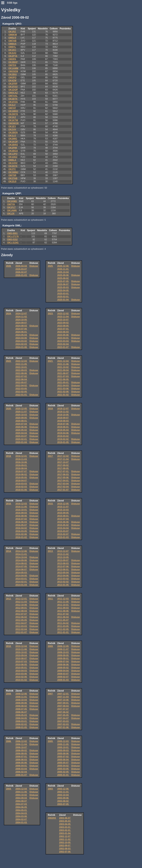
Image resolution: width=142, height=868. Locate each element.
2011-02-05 (63, 629)
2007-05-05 (63, 715)
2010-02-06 (21, 677)
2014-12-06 (21, 551)
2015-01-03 (63, 537)
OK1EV (12, 126)
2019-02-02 (63, 439)
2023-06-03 (63, 332)
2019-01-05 (63, 442)
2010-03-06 (21, 674)
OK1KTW (13, 120)
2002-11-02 (65, 839)
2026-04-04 (21, 266)
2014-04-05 (21, 576)
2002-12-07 (65, 836)
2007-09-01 (63, 703)
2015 (51, 504)
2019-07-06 (63, 424)
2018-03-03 (21, 484)
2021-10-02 (63, 367)
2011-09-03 (63, 608)
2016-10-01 (21, 510)
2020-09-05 (21, 418)
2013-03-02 (63, 579)
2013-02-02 (63, 582)
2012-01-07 (21, 632)
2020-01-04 (21, 442)
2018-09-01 (21, 465)
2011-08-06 (63, 611)
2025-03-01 (63, 294)
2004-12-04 (21, 789)
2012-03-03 (21, 626)
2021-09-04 (63, 370)
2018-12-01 (21, 456)
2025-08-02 (63, 278)
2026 (9, 266)
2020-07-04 (21, 424)
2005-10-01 (63, 747)
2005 (51, 741)
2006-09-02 (21, 751)
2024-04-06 (21, 338)
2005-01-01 (63, 775)
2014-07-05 (21, 567)
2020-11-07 (21, 412)
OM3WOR (13, 123)
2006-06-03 (21, 760)
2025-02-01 (63, 297)
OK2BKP (13, 62)
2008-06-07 (21, 712)
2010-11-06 (21, 649)
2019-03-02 (63, 436)
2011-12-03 (63, 599)
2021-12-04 (63, 361)
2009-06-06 (63, 665)
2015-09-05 (63, 513)
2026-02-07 (21, 272)
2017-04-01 (63, 481)
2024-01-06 (21, 347)
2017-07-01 (63, 471)
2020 (9, 409)
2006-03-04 (21, 769)
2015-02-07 (63, 534)
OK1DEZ (13, 157)
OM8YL (12, 47)
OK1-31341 (13, 243)
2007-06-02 (63, 712)
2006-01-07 (21, 775)
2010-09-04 (21, 655)
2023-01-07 (63, 347)
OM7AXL (13, 96)
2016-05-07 (21, 525)
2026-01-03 (21, 275)
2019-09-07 (63, 418)
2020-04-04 (21, 433)
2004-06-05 (21, 807)
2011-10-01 (63, 605)
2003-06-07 (65, 818)
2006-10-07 (21, 747)
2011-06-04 (63, 617)
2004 (9, 789)
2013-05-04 (63, 573)
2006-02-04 (21, 772)
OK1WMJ (13, 172)
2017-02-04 (63, 487)
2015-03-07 (63, 531)
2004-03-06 (21, 816)
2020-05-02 (21, 430)
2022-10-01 (21, 367)
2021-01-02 (63, 395)
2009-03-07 (63, 674)
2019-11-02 (63, 412)
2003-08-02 (63, 801)
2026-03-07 (21, 269)
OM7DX (12, 65)
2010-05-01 (21, 668)
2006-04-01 (21, 766)
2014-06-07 (21, 570)
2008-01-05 (21, 727)
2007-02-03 (63, 724)
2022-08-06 (21, 373)
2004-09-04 (21, 798)
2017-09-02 (63, 465)
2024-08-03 (21, 326)
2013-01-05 (63, 585)
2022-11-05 (21, 364)
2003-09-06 (63, 798)
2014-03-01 (21, 579)
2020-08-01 (21, 421)
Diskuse (34, 266)
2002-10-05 (65, 842)
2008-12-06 (21, 694)
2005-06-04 (63, 760)
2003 (51, 789)
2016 (9, 504)
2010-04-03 (21, 671)
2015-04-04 (63, 528)
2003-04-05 (65, 824)
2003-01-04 (65, 833)
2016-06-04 (21, 522)
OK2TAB (13, 178)
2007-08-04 (63, 706)
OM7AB (12, 41)
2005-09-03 (63, 751)
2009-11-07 (63, 649)
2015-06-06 (63, 522)
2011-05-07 (63, 620)
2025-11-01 (63, 269)
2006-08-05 (21, 754)
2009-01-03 (63, 680)
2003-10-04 (63, 795)
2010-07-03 (21, 662)
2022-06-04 (21, 379)
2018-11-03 (21, 459)
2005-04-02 (63, 766)
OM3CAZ (13, 93)
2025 (51, 266)
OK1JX (11, 214)
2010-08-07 (21, 659)
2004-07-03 (21, 804)
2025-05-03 (63, 287)
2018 (9, 456)
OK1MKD (13, 111)
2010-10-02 (21, 652)
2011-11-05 (63, 602)
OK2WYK (13, 114)
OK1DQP (13, 90)
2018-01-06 (21, 490)
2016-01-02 (21, 537)
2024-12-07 (21, 314)
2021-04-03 (63, 386)
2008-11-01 (21, 697)
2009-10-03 (63, 652)
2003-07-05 (63, 804)
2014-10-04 (21, 557)
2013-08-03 (63, 563)
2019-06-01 (63, 427)
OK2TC (12, 169)
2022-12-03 (21, 361)
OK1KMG (12, 201)
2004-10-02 (21, 795)
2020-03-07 (21, 436)
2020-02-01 (21, 439)
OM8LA (12, 160)
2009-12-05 (63, 646)
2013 (51, 551)
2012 (9, 599)
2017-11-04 (63, 459)
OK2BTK (13, 99)
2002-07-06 (65, 852)
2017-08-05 (63, 468)
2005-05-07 (63, 763)
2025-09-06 (63, 275)
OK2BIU (12, 74)
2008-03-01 (21, 721)
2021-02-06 (63, 392)
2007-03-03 (63, 721)
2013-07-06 (63, 567)
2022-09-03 (21, 370)
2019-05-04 (63, 430)
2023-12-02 (63, 314)
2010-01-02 (21, 680)
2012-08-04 (21, 611)
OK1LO (12, 136)
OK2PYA (13, 56)
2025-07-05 (63, 281)
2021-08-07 (63, 373)
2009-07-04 (63, 662)
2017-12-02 (63, 456)
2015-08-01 (63, 516)
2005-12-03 (63, 741)
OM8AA (12, 44)
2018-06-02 (21, 475)
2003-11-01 (63, 792)
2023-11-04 (63, 317)
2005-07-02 (63, 757)
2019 (51, 409)
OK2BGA (13, 151)
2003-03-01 (65, 827)
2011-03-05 (63, 626)
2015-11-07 (63, 507)
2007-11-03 (63, 697)
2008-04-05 (21, 718)
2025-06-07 (63, 284)
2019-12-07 (63, 409)
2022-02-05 (21, 392)
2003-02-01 (65, 830)
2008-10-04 (21, 700)
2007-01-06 (63, 727)
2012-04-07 (21, 623)
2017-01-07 (63, 490)
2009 (51, 646)
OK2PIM (13, 148)
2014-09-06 (21, 560)
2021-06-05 (63, 379)
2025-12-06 (63, 266)
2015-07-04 (63, 519)
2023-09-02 (63, 323)
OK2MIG (13, 139)
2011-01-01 (63, 632)
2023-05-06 (63, 335)
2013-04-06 (63, 576)
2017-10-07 (63, 462)
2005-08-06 (63, 754)
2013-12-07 (63, 551)
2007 (51, 694)
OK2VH (12, 129)
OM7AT (12, 108)
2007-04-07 (63, 718)
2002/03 (52, 818)
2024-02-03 (21, 344)
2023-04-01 (63, 338)
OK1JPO (13, 154)
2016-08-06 (21, 516)
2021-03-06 (63, 389)
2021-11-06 (63, 364)
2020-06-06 (21, 427)
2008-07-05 (21, 709)
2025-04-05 (63, 291)
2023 (51, 314)
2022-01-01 (21, 395)
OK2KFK (13, 166)
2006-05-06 (21, 763)
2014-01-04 (21, 585)
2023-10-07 (63, 320)
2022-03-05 (21, 389)
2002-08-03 (65, 849)
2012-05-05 (21, 620)
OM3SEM (13, 71)
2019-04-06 (63, 433)
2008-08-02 (21, 706)
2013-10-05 (63, 557)
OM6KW (13, 35)
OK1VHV (13, 163)
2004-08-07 (21, 801)
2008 (9, 694)
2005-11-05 (63, 744)
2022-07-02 (21, 376)
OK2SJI (12, 181)
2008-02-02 (21, 724)
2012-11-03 (21, 602)
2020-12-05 (21, 409)
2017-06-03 (63, 475)
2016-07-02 (21, 519)
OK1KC (12, 50)
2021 (51, 361)
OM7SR (12, 175)
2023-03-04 (63, 341)
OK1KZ (12, 117)
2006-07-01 (21, 757)
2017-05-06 (63, 478)
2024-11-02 (21, 317)
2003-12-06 (63, 789)
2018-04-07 (21, 481)
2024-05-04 (21, 335)
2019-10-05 (63, 415)
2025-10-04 (63, 272)
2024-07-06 (21, 329)
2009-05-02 (63, 668)
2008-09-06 (21, 703)
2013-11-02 (63, 554)
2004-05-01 (21, 810)
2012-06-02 (21, 617)
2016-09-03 (21, 513)
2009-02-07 (63, 677)
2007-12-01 (63, 694)
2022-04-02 (21, 386)
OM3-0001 (12, 233)
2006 (9, 741)
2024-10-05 (21, 320)
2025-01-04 (63, 300)
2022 (9, 361)
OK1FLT (11, 207)
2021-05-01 (63, 383)
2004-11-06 (21, 792)
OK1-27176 (13, 236)
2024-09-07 (21, 323)
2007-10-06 (63, 700)
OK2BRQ (13, 145)
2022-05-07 (21, 383)
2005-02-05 (63, 772)
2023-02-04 (63, 344)
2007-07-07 (63, 709)
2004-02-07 (21, 819)
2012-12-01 (21, 599)
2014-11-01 (21, 554)
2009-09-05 (63, 655)
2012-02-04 (21, 629)
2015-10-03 (63, 510)
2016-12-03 (21, 504)
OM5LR (12, 38)
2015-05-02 (63, 525)
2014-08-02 (21, 563)
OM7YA (11, 204)
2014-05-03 (21, 573)
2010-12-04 (21, 646)
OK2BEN (13, 133)
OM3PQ (12, 77)
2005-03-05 (63, 769)
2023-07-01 (63, 329)
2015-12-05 (63, 504)
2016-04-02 (21, 528)
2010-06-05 (21, 665)
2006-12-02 (21, 741)
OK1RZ (12, 32)
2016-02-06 (21, 534)
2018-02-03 (21, 487)
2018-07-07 (21, 471)
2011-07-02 (63, 614)
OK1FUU (13, 87)
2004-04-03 (21, 813)
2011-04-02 (63, 623)
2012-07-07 (21, 614)
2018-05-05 (21, 478)
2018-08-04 (21, 468)
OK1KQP (13, 142)
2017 (51, 456)
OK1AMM (13, 68)
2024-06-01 (21, 332)
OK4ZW (12, 81)
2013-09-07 (63, 560)
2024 (9, 314)
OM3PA (12, 59)
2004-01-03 (21, 822)
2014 (9, 551)
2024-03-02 (21, 341)
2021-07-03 (63, 376)
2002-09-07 (65, 846)
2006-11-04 (21, 744)
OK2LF (12, 105)
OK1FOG (13, 102)
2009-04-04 (63, 671)
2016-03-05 (21, 531)
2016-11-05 (21, 507)
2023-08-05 (63, 326)
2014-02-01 (21, 582)
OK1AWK (12, 210)
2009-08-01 (63, 659)
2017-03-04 (63, 484)
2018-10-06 (21, 462)
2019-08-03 (63, 421)
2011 (51, 599)
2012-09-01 (21, 608)
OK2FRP (13, 84)
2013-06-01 (63, 570)
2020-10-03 (21, 415)
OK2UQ (12, 53)
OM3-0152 (12, 240)
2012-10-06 (21, 605)
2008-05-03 (21, 715)
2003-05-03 (65, 821)
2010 (9, 646)
